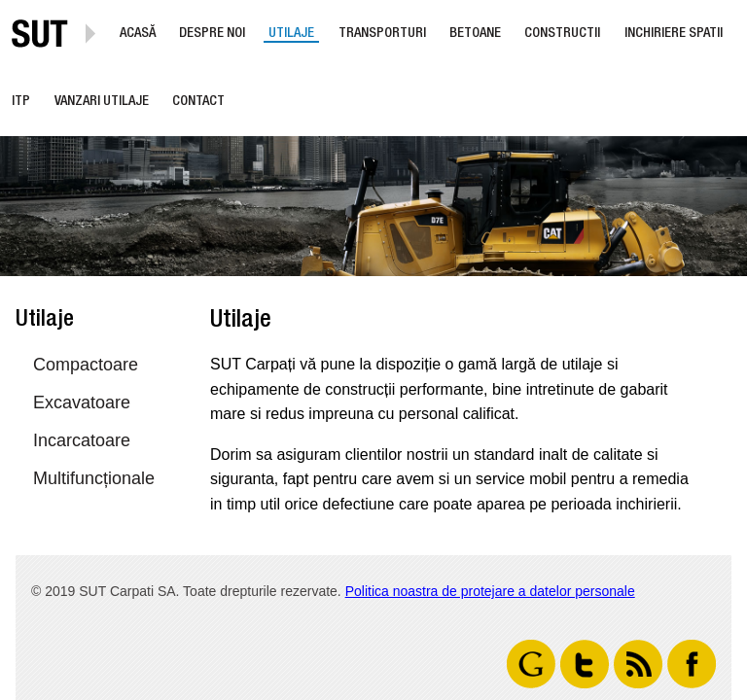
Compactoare (86, 365)
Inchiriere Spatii (674, 34)
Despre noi (212, 34)
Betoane (475, 34)
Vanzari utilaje (102, 102)
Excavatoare (82, 402)
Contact (198, 102)
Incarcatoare (82, 440)
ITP (21, 102)
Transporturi (382, 34)
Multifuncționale (94, 478)
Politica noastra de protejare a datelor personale (490, 591)
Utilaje (291, 34)
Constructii (562, 34)
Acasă (138, 34)
